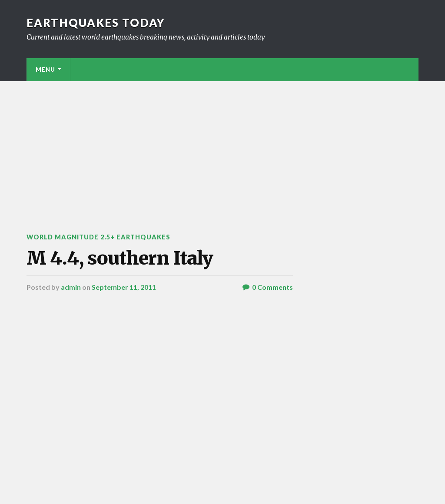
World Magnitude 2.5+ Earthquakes (98, 237)
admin (71, 287)
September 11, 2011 (124, 287)
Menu (45, 70)
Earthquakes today (96, 23)
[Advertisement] (222, 146)
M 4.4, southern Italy (120, 258)
